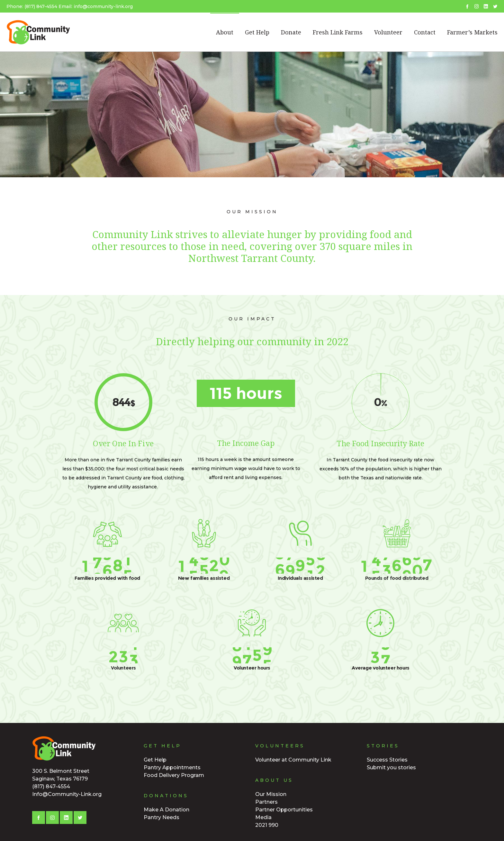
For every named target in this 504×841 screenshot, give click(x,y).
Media (263, 817)
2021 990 (267, 825)
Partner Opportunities (284, 810)
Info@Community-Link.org (67, 794)
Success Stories (387, 760)
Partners (266, 802)
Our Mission (271, 794)
